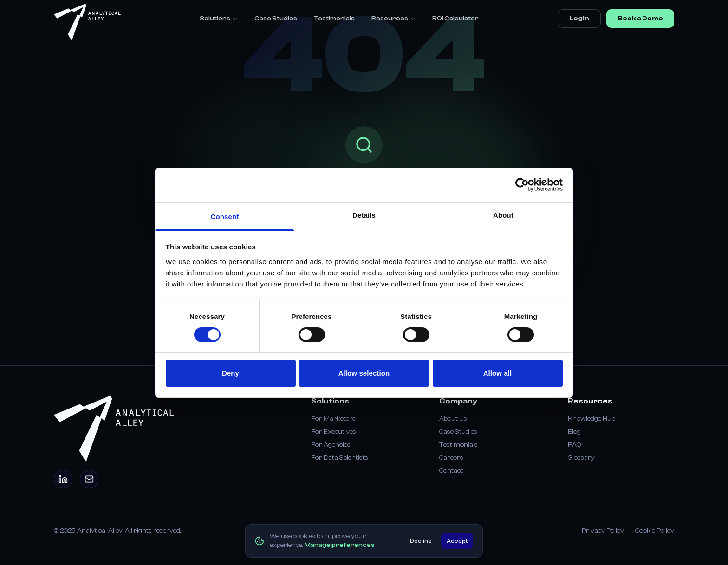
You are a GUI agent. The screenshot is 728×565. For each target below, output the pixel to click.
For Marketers (333, 419)
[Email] (89, 479)
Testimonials (334, 19)
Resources (393, 19)
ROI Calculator (455, 19)
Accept (457, 541)
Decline (421, 541)
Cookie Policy (655, 531)
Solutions (219, 19)
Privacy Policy (603, 531)
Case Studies (276, 19)
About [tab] (503, 215)
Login (579, 19)
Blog (574, 432)
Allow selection (364, 373)
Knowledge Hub (591, 419)
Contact (451, 471)
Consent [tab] (225, 216)
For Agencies (331, 445)
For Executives (334, 432)
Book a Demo (640, 19)
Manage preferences (340, 545)
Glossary (581, 458)
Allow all (498, 373)
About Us (453, 419)
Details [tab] (364, 215)
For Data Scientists (340, 458)
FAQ (574, 445)
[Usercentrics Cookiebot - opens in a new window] (522, 185)
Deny (231, 373)
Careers (451, 458)
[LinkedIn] (63, 479)
